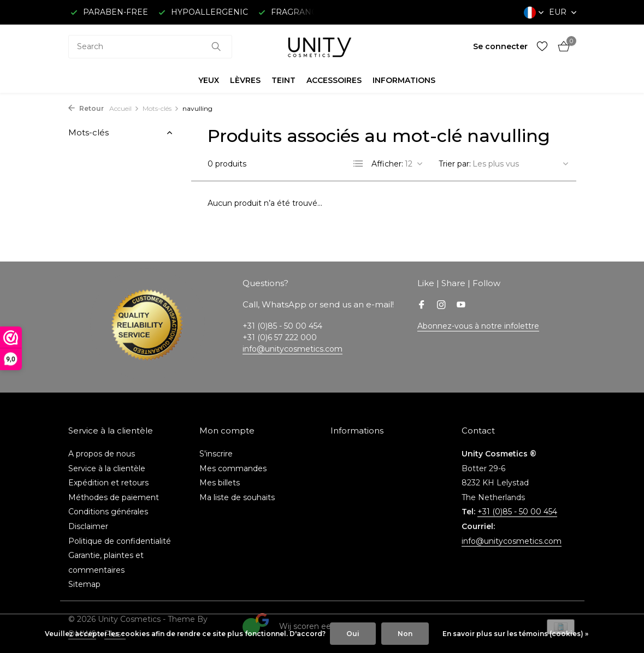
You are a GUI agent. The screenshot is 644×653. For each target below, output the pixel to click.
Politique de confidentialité (120, 541)
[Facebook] (422, 306)
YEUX (209, 80)
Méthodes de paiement (114, 497)
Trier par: (455, 164)
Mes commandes (233, 468)
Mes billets (220, 483)
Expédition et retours (108, 483)
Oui (353, 634)
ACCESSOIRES (334, 80)
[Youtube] (461, 306)
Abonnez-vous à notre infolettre (478, 326)
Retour (86, 108)
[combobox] (150, 47)
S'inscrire (216, 454)
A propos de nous (102, 454)
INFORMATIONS (404, 80)
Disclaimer (88, 526)
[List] (358, 164)
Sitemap (84, 584)
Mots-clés (161, 108)
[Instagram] (441, 306)
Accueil (124, 108)
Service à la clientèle (107, 468)
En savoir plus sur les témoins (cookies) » (515, 634)
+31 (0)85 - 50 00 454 (517, 512)
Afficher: (387, 164)
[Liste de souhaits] (542, 47)
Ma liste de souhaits (237, 497)
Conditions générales (108, 512)
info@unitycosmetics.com (293, 349)
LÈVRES (245, 80)
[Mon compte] (500, 46)
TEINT (283, 80)
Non (405, 634)
